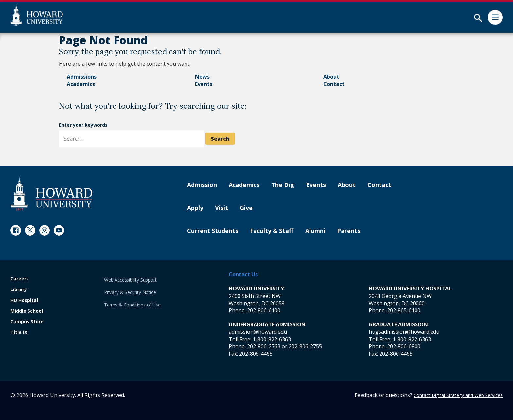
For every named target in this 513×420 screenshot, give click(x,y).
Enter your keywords (83, 125)
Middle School (27, 311)
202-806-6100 (264, 310)
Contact (334, 84)
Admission (202, 185)
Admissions (82, 77)
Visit (221, 208)
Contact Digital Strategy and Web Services (458, 395)
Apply (195, 208)
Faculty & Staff (272, 231)
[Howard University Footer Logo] (51, 193)
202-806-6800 (404, 346)
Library (19, 290)
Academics (81, 84)
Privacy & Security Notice (130, 292)
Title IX (19, 332)
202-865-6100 (404, 310)
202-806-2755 (305, 346)
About (331, 77)
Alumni (315, 231)
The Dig (283, 185)
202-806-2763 (264, 346)
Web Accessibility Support (130, 280)
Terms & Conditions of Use (132, 305)
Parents (349, 231)
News (202, 77)
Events (204, 84)
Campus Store (27, 322)
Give (246, 208)
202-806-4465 (256, 354)
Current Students (213, 231)
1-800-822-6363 (272, 339)
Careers (20, 279)
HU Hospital (24, 300)
